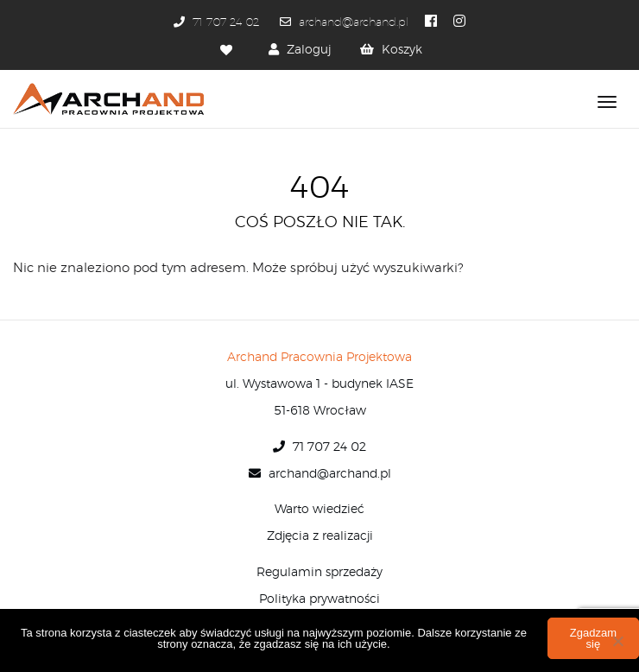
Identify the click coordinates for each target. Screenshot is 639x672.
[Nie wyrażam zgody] (617, 641)
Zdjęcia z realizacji (320, 536)
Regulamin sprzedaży (319, 573)
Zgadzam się (593, 638)
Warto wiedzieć (319, 510)
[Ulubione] (228, 50)
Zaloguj (309, 50)
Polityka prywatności (319, 599)
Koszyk (402, 50)
